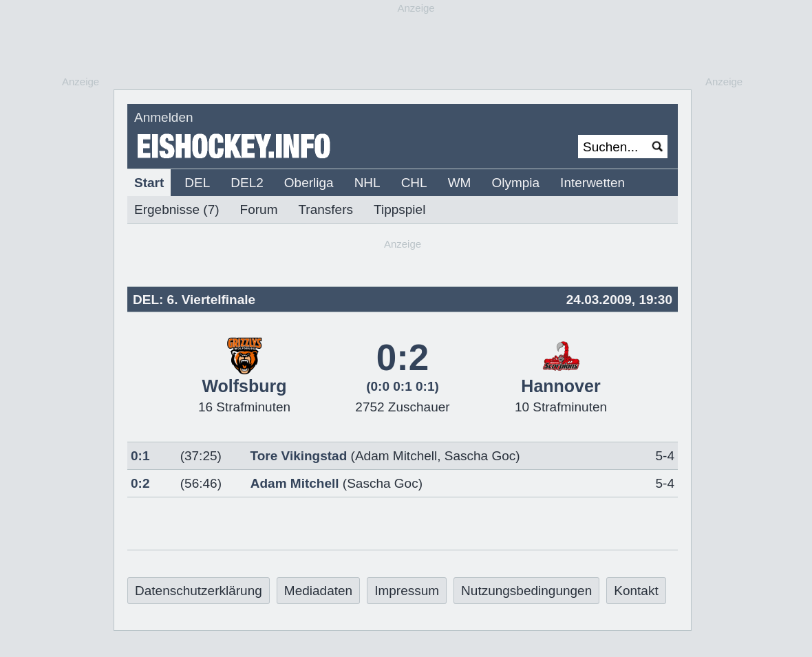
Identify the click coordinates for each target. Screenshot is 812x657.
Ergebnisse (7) (177, 209)
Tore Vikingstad (299, 456)
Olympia (515, 183)
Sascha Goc (480, 456)
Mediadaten (318, 591)
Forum (259, 209)
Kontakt (636, 591)
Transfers (325, 209)
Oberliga (309, 183)
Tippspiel (399, 209)
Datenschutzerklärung (199, 591)
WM (460, 183)
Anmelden (164, 117)
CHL (414, 183)
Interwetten (592, 183)
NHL (367, 183)
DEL (197, 183)
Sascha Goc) (385, 483)
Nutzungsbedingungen (526, 591)
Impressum (407, 591)
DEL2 (247, 183)
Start (149, 183)
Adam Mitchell (396, 456)
